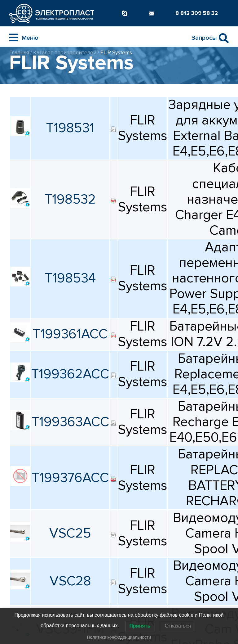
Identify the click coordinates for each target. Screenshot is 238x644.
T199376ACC (70, 478)
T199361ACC (70, 334)
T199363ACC (70, 422)
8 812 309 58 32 (197, 13)
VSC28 (70, 581)
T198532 (70, 199)
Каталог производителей (65, 53)
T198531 (70, 128)
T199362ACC (70, 374)
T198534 (70, 278)
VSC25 (70, 533)
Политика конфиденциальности (119, 637)
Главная (19, 53)
